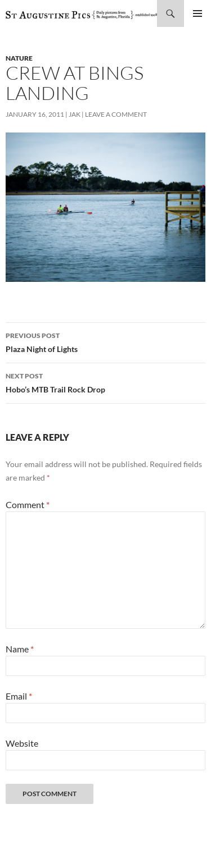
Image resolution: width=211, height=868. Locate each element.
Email (19, 696)
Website (22, 743)
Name (20, 649)
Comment (28, 504)
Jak (75, 114)
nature (19, 58)
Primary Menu (197, 13)
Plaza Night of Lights (105, 341)
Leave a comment (116, 114)
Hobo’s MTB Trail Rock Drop (105, 382)
